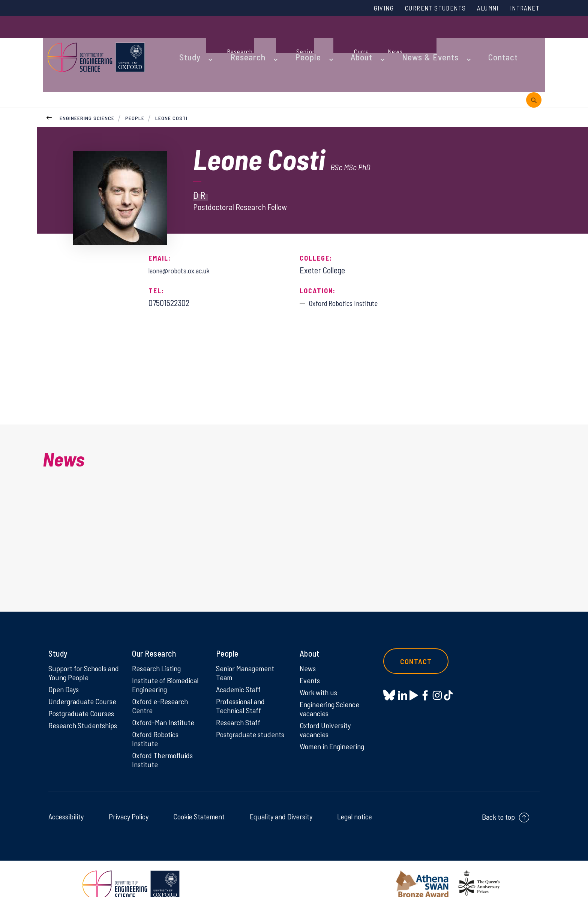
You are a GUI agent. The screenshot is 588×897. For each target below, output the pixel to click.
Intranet (522, 9)
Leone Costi (172, 71)
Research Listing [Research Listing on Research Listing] (159, 649)
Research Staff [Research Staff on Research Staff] (240, 706)
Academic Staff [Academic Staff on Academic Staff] (240, 671)
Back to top (498, 804)
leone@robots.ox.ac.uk (185, 223)
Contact (457, 38)
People (287, 38)
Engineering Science (87, 71)
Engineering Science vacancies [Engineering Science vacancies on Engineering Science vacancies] (332, 692)
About (333, 38)
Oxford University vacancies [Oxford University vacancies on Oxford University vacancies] (327, 714)
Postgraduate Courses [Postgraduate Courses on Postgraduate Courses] (84, 697)
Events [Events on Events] (311, 661)
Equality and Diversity (281, 804)
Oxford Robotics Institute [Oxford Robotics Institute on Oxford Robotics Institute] (157, 724)
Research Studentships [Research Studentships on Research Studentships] (70, 714)
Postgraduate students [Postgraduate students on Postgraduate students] (238, 724)
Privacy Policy (129, 804)
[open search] (534, 38)
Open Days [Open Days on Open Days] (65, 671)
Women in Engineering (335, 732)
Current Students (421, 9)
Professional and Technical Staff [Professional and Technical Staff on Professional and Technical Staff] (242, 689)
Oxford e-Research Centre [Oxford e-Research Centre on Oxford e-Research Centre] (162, 689)
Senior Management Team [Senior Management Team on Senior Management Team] (247, 654)
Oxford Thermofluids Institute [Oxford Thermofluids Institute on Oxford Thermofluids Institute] (164, 747)
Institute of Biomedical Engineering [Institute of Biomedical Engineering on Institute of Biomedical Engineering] (167, 666)
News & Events (393, 38)
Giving (363, 9)
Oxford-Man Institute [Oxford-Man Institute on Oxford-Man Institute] (164, 706)
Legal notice (355, 804)
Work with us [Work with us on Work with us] (320, 674)
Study (184, 38)
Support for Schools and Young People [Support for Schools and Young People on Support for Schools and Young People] (79, 654)
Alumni (480, 9)
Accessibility (66, 804)
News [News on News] (308, 649)
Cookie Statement (199, 804)
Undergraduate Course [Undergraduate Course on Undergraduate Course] (84, 684)
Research (235, 38)
